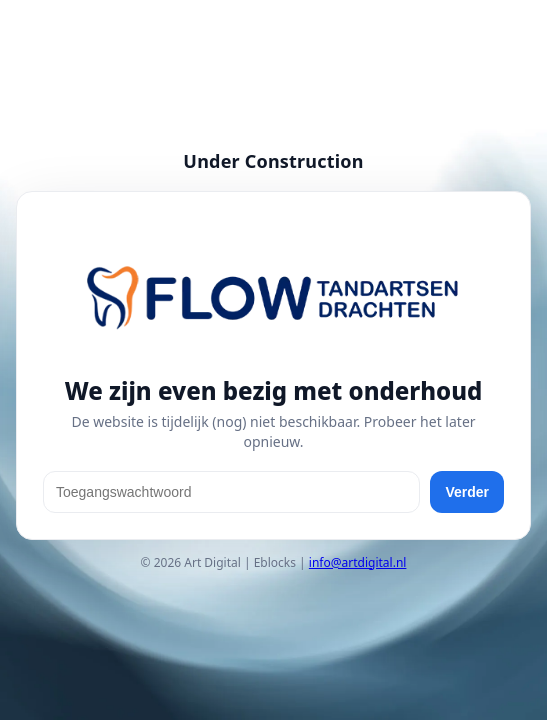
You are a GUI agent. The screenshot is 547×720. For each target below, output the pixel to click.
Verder (467, 492)
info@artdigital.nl (358, 562)
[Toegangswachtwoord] (231, 492)
